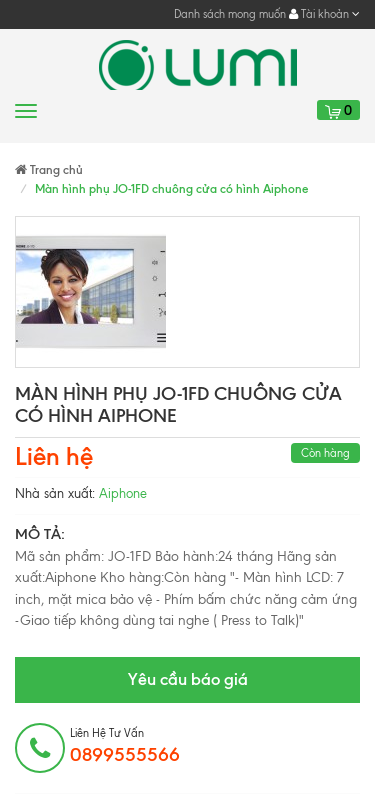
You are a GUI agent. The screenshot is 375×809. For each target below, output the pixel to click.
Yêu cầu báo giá (188, 679)
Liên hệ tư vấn (125, 746)
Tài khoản (324, 14)
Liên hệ (54, 456)
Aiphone (123, 493)
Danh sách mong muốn (230, 14)
